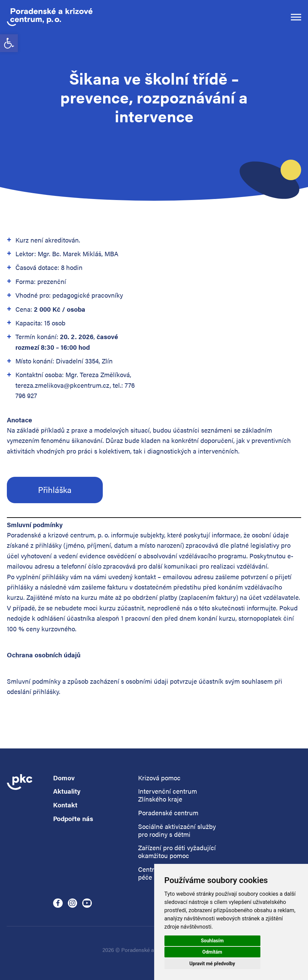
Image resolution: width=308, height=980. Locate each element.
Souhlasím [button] (212, 941)
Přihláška (55, 489)
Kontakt (65, 805)
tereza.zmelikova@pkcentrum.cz (63, 385)
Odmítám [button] (212, 952)
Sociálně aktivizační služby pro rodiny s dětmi (177, 831)
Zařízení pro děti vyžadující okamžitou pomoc (177, 852)
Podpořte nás (73, 819)
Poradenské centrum (168, 813)
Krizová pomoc (159, 778)
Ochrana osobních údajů (44, 655)
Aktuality (67, 791)
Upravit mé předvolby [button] (212, 964)
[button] (9, 43)
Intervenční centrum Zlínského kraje (168, 795)
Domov (64, 778)
